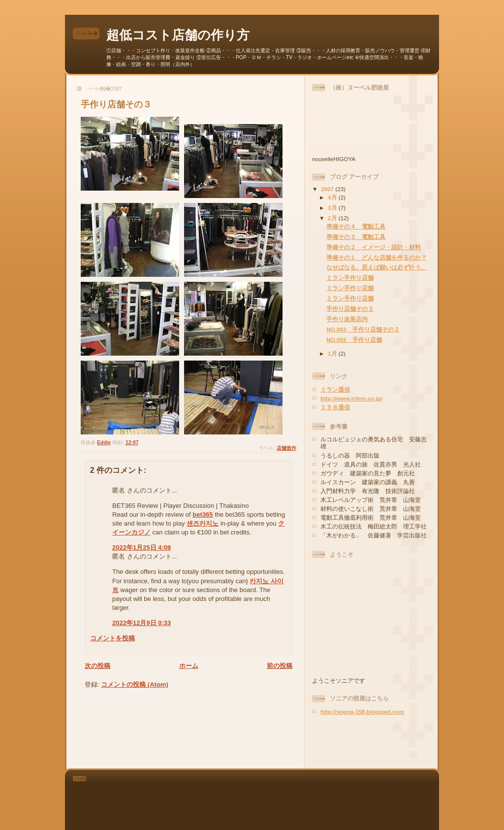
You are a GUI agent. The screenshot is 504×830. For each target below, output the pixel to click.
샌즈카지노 (203, 523)
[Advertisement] (370, 742)
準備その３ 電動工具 (356, 237)
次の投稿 (97, 666)
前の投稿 (280, 666)
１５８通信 (335, 407)
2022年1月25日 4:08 (142, 548)
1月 (333, 353)
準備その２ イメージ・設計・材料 (374, 247)
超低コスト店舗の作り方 (178, 35)
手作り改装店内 (347, 319)
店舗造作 (286, 448)
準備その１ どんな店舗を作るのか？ (377, 257)
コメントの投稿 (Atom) (135, 684)
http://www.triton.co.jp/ (351, 398)
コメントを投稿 (112, 638)
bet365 (203, 515)
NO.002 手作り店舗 (354, 340)
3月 (333, 208)
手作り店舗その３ (350, 309)
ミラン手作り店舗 (350, 278)
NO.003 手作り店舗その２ (363, 329)
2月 (333, 218)
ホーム (189, 666)
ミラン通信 (335, 389)
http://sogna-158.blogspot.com (362, 712)
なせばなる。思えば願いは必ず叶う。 (377, 267)
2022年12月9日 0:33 (142, 623)
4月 (333, 197)
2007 (328, 189)
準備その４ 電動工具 (356, 226)
